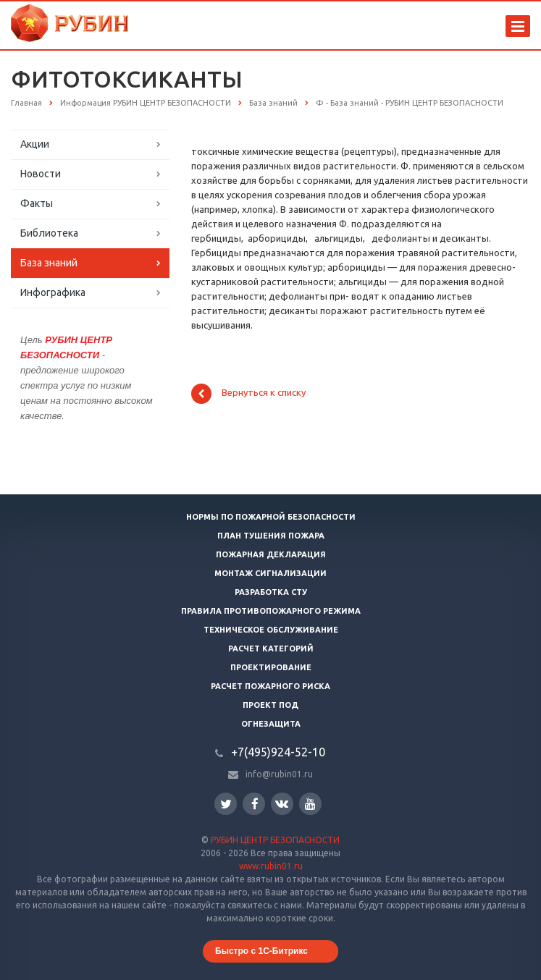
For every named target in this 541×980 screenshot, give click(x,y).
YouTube (310, 804)
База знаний (49, 263)
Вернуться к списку (248, 394)
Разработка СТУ (271, 592)
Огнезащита (271, 724)
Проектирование (271, 667)
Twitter (226, 804)
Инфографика (53, 292)
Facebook (255, 804)
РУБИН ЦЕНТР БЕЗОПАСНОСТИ (275, 840)
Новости (41, 174)
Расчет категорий (271, 649)
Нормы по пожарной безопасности (271, 517)
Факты (37, 203)
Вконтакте (282, 803)
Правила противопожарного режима (271, 611)
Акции (35, 144)
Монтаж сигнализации (270, 573)
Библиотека (49, 233)
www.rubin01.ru (271, 866)
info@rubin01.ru (279, 774)
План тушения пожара (271, 536)
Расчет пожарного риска (270, 686)
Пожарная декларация (271, 554)
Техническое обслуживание (271, 630)
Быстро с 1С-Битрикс (261, 951)
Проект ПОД (270, 705)
